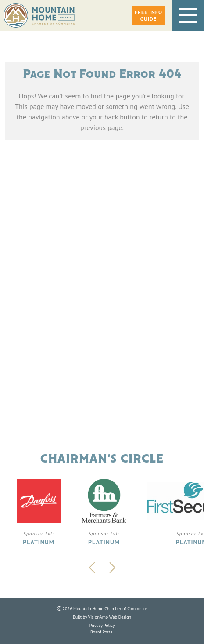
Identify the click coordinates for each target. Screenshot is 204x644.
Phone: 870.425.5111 (102, 326)
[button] (149, 15)
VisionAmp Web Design (110, 617)
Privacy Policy (102, 625)
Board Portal (102, 632)
